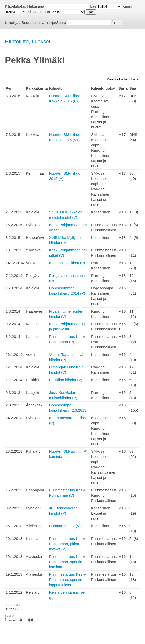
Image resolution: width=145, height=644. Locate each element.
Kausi (127, 6)
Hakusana (36, 6)
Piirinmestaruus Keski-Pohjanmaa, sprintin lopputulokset (68, 580)
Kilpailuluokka (39, 12)
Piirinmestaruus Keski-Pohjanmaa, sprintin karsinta (68, 562)
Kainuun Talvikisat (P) (67, 263)
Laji (93, 6)
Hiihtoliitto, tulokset (28, 42)
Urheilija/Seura (54, 22)
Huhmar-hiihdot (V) (65, 526)
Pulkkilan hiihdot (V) (66, 380)
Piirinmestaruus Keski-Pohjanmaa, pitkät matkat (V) (68, 544)
